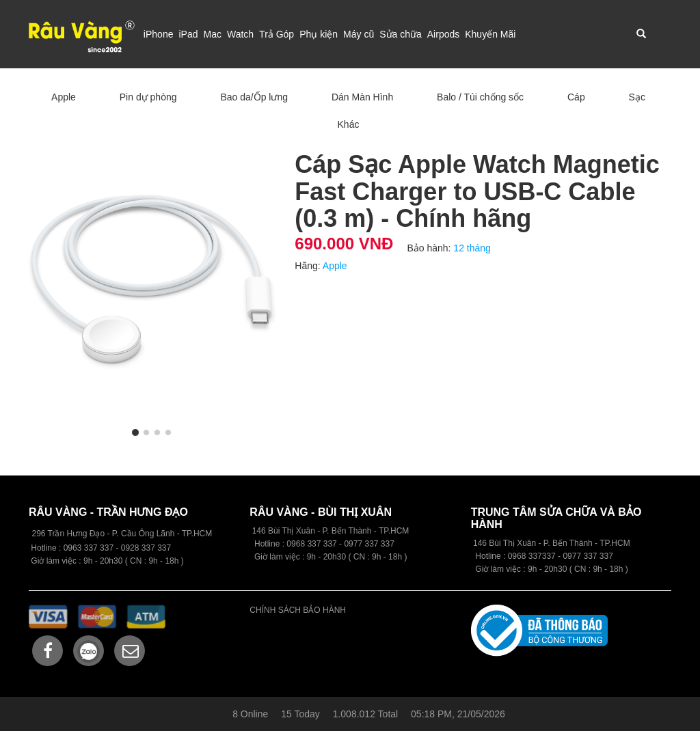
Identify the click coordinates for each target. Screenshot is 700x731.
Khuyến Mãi (490, 34)
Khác (349, 124)
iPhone (159, 34)
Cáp (576, 97)
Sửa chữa (401, 34)
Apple (64, 97)
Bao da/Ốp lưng (254, 97)
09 (291, 544)
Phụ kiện (319, 34)
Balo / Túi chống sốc (480, 97)
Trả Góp (277, 34)
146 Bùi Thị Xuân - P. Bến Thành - (536, 543)
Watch (240, 34)
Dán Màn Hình (362, 97)
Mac (212, 34)
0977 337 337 (588, 556)
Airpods (443, 34)
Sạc (637, 97)
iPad (188, 34)
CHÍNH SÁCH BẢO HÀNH (298, 610)
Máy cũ (359, 34)
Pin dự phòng (148, 97)
